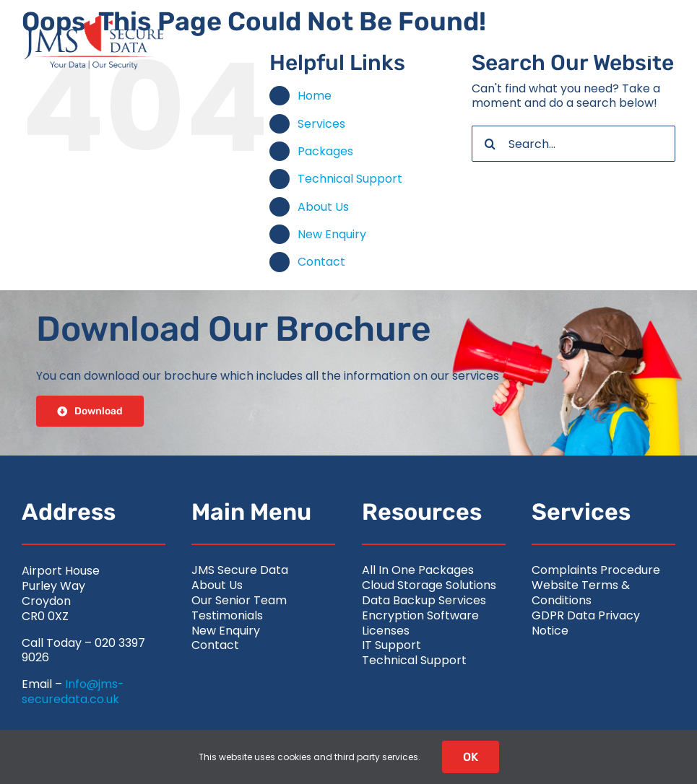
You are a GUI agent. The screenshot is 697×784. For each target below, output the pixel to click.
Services (321, 124)
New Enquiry (332, 234)
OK (471, 757)
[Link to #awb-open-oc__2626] (645, 43)
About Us (323, 207)
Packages (325, 151)
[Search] (490, 144)
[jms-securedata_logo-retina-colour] (94, 20)
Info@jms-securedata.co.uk (73, 692)
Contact (321, 262)
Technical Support (350, 179)
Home (315, 96)
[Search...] (573, 144)
